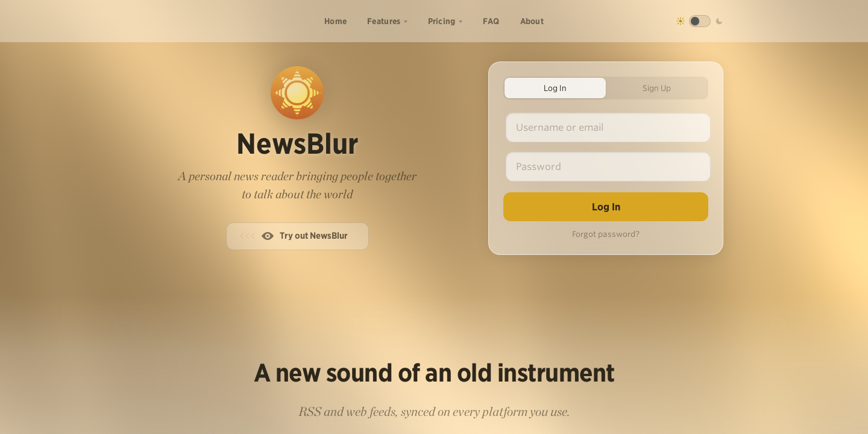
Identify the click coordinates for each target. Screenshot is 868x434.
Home (335, 21)
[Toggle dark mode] (700, 21)
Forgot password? (606, 234)
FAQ (491, 21)
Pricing (442, 21)
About (532, 21)
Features (384, 21)
